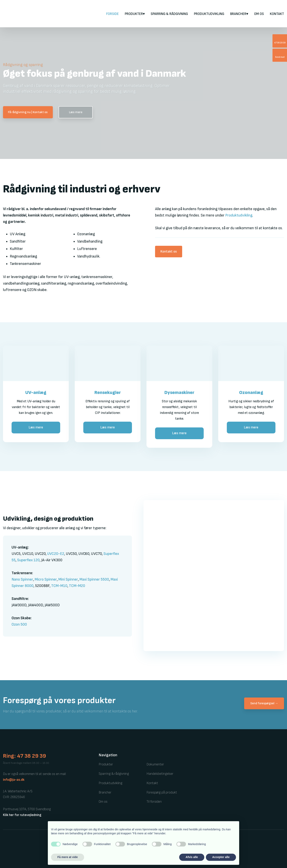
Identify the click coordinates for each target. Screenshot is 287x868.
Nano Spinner (22, 579)
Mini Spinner (68, 579)
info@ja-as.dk (14, 780)
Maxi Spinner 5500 (94, 579)
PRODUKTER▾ (135, 14)
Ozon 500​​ (19, 625)
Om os (259, 14)
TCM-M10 (59, 586)
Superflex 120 (28, 560)
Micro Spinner (46, 579)
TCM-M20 (77, 586)
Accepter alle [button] (221, 857)
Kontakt (277, 14)
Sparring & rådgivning (169, 14)
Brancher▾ (239, 14)
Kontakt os (169, 252)
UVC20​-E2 (56, 554)
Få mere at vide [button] (68, 857)
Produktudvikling (209, 14)
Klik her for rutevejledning (22, 815)
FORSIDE (113, 14)
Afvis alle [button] (192, 857)
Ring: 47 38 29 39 (25, 756)
